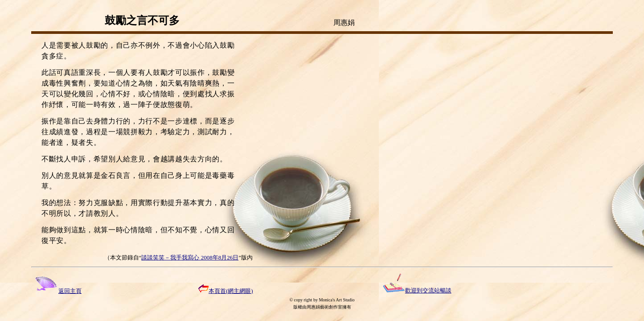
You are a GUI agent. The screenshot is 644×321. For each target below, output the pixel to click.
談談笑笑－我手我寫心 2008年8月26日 (190, 257)
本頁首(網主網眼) (226, 291)
